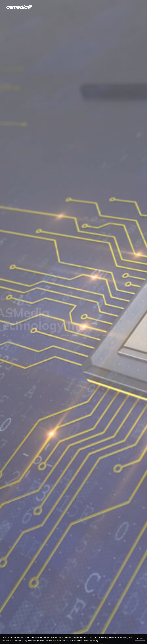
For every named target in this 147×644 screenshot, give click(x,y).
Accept (140, 638)
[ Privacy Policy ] (90, 640)
